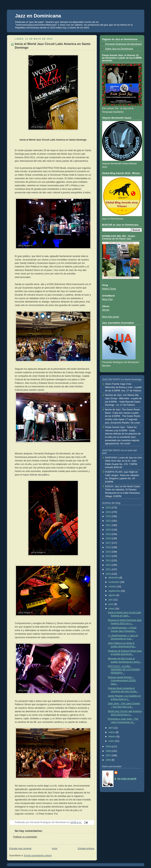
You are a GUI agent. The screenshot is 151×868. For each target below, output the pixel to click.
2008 (109, 751)
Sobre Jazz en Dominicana (119, 49)
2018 (109, 538)
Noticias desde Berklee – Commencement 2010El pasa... (122, 681)
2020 (109, 530)
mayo (112, 609)
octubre (113, 587)
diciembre (114, 578)
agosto (112, 595)
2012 (109, 565)
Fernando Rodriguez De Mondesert (124, 44)
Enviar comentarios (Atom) (38, 856)
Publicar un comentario (25, 837)
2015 (109, 552)
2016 (109, 547)
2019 (109, 534)
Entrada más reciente (20, 849)
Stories (106, 310)
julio (111, 600)
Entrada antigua (86, 849)
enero (112, 741)
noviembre (114, 582)
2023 (109, 516)
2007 (109, 755)
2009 (109, 747)
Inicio (55, 849)
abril (111, 728)
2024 (109, 512)
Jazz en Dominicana (38, 16)
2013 (109, 561)
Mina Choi (107, 299)
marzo (112, 732)
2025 (109, 508)
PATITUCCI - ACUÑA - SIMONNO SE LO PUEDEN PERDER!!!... (124, 670)
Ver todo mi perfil (127, 779)
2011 (109, 569)
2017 (109, 543)
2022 (109, 521)
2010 (109, 574)
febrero (112, 737)
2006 (109, 760)
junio (111, 604)
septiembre (115, 591)
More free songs (111, 317)
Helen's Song (109, 289)
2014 (109, 556)
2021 (109, 525)
